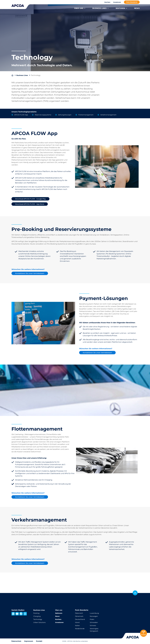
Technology (38, 619)
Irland (77, 622)
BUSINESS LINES (100, 8)
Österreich (79, 613)
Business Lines (23, 75)
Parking (37, 613)
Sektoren (59, 613)
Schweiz (93, 625)
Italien (78, 625)
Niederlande (80, 629)
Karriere (107, 2)
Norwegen (94, 616)
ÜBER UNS (80, 8)
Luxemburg (95, 613)
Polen (92, 619)
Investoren (117, 2)
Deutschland (80, 619)
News (58, 616)
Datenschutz (16, 641)
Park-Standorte (132, 2)
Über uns (59, 610)
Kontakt (39, 641)
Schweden (94, 622)
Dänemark (79, 616)
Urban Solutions (40, 622)
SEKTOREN (121, 8)
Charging (37, 616)
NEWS (137, 8)
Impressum (29, 641)
